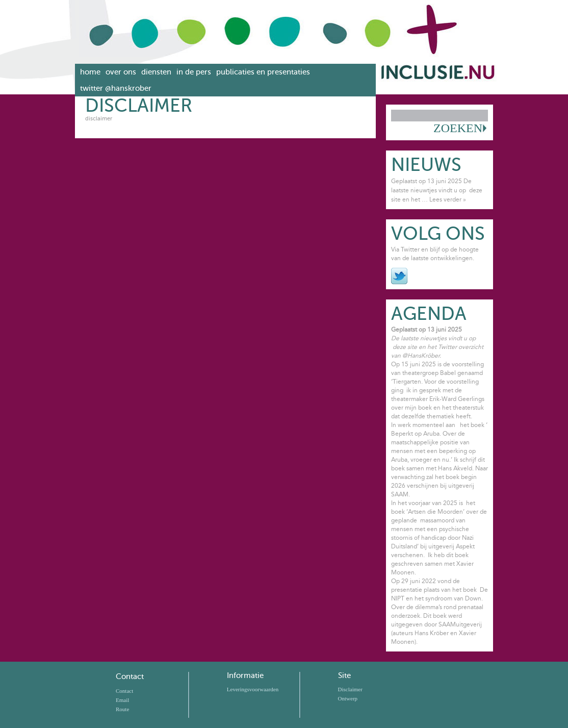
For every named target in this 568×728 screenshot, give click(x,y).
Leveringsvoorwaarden (253, 689)
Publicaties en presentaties (263, 72)
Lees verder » (448, 199)
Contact (130, 676)
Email (122, 700)
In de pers (194, 72)
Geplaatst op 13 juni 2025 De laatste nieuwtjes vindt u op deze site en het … (437, 190)
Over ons (121, 72)
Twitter (399, 276)
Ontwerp (348, 698)
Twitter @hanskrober (116, 88)
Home (90, 72)
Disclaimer (350, 689)
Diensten (156, 72)
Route (122, 709)
